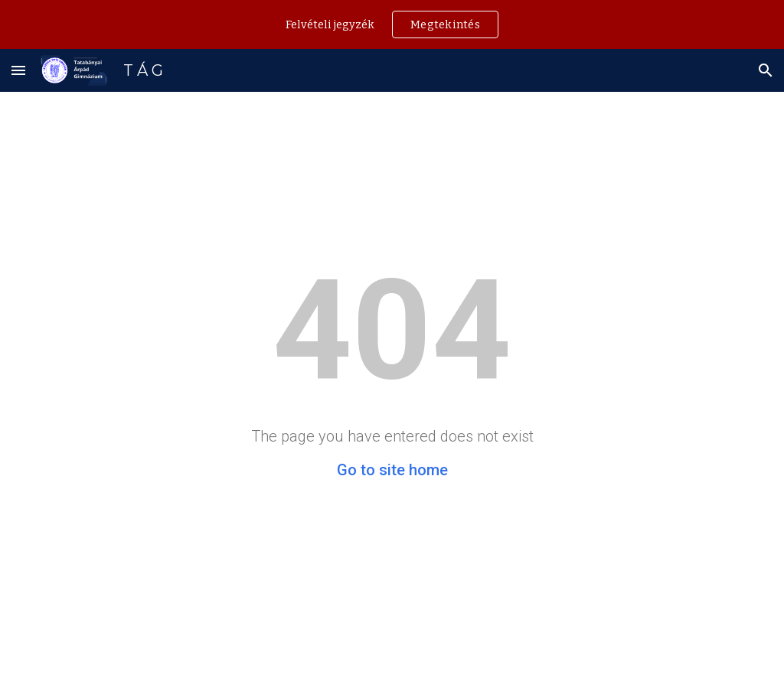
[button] (18, 70)
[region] (392, 24)
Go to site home (392, 470)
